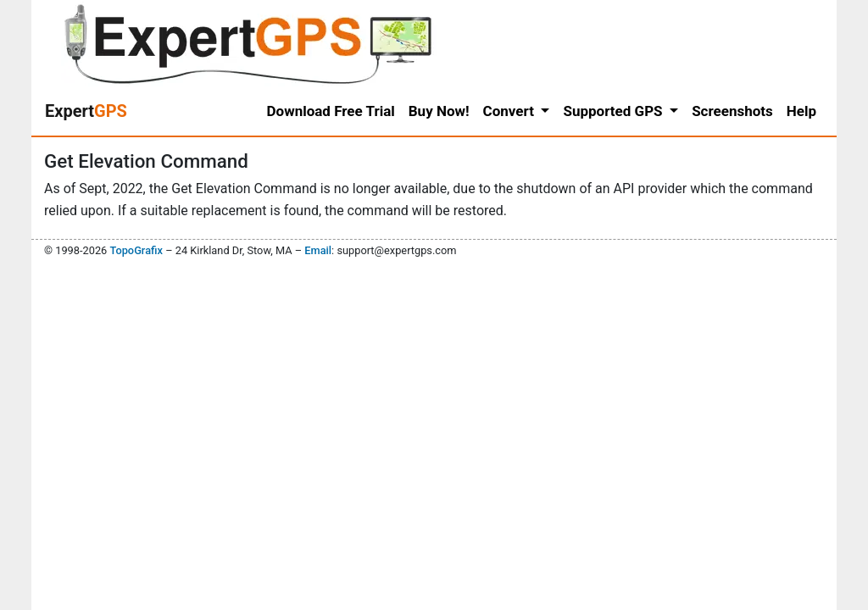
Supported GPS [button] (614, 111)
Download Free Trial (331, 111)
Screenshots (732, 111)
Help (801, 111)
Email (318, 250)
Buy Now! (439, 111)
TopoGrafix (136, 250)
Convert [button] (511, 111)
